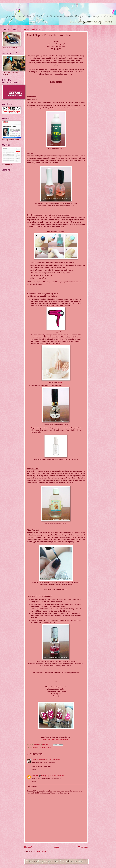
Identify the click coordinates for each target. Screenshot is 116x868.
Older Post (83, 847)
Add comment (32, 786)
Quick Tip (51, 748)
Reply (34, 769)
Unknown (35, 776)
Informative (36, 748)
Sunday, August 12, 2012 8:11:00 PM (53, 776)
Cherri (34, 760)
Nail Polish (44, 748)
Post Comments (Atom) (40, 851)
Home (56, 847)
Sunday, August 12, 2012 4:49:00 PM (48, 760)
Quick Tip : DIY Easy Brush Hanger (56, 739)
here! (61, 382)
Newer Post (29, 847)
